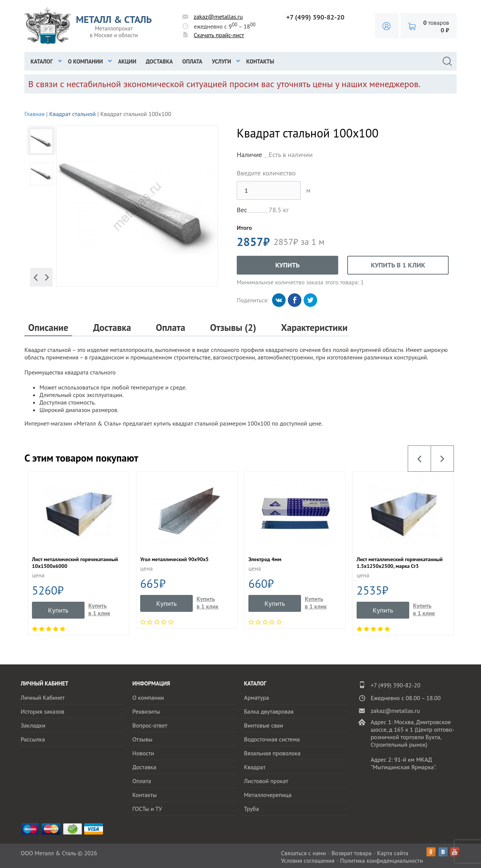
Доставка (159, 61)
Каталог (42, 61)
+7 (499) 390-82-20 (315, 17)
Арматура (256, 697)
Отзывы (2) (233, 328)
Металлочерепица (268, 795)
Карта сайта (393, 853)
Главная (35, 114)
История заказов (42, 711)
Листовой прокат (266, 781)
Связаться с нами (304, 853)
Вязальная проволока (272, 753)
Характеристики (314, 328)
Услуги (222, 61)
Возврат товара (352, 853)
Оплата (192, 61)
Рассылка (33, 739)
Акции (127, 61)
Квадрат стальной (73, 114)
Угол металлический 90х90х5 (174, 559)
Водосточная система (272, 739)
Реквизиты (146, 711)
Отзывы (142, 739)
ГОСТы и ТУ (147, 809)
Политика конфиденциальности (382, 860)
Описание (48, 328)
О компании (85, 61)
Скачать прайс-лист (219, 35)
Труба (251, 809)
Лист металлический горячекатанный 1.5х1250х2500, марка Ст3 (400, 563)
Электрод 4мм (265, 559)
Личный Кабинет (43, 697)
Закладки (33, 725)
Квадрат (255, 767)
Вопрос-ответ (150, 725)
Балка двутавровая (269, 711)
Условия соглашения (308, 860)
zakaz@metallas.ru (218, 17)
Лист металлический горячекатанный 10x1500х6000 (75, 563)
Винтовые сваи (263, 725)
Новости (143, 753)
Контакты (260, 61)
